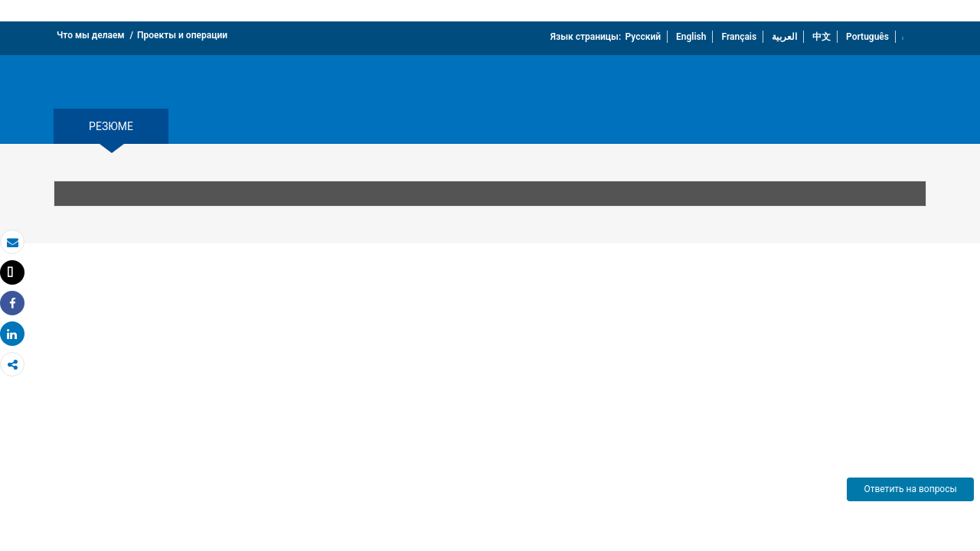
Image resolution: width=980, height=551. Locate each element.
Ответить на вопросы (910, 489)
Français (739, 37)
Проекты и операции (182, 35)
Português (867, 37)
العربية (784, 37)
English (691, 37)
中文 (822, 37)
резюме (111, 126)
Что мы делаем (91, 35)
